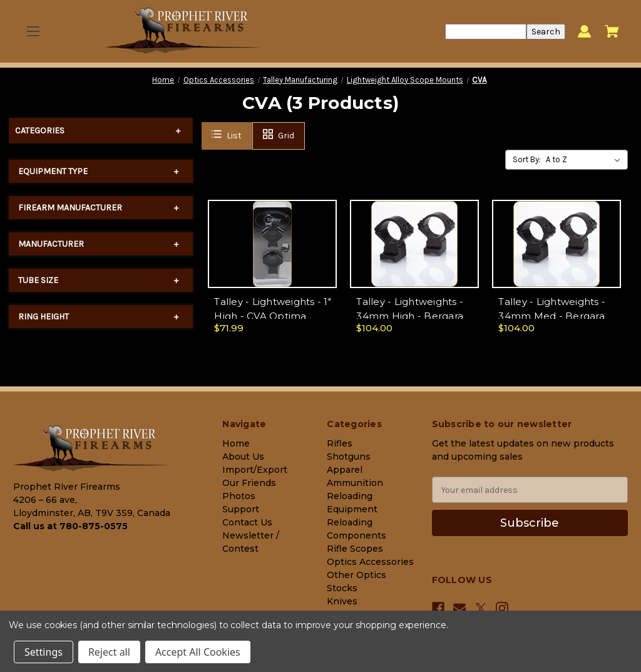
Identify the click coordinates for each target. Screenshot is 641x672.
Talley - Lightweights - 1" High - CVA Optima (273, 309)
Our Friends (249, 483)
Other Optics (356, 575)
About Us (243, 457)
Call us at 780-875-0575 (70, 526)
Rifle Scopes (355, 549)
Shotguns (349, 457)
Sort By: (527, 159)
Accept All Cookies (198, 652)
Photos (239, 496)
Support (241, 509)
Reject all (109, 652)
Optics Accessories (370, 562)
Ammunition (355, 483)
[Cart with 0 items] (612, 31)
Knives (342, 601)
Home (236, 443)
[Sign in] (584, 32)
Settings (44, 652)
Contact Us (247, 522)
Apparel (345, 470)
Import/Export (255, 470)
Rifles (340, 443)
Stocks (342, 588)
